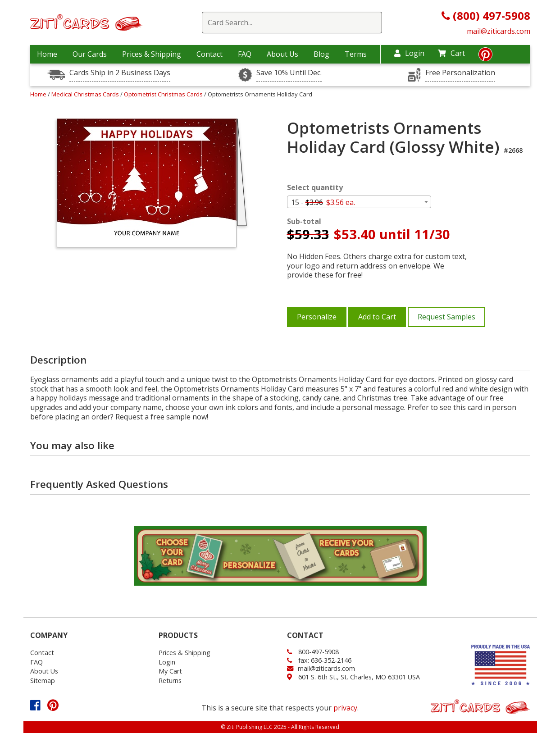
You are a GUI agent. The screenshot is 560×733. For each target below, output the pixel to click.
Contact (209, 54)
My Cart (170, 671)
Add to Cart (377, 317)
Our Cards (90, 54)
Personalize (317, 317)
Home (47, 54)
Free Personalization (460, 73)
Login (409, 53)
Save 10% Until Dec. (289, 73)
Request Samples (446, 317)
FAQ (245, 54)
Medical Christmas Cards (86, 94)
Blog (321, 54)
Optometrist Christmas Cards (164, 94)
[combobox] (359, 202)
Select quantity (315, 188)
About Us (282, 54)
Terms (356, 54)
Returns (170, 681)
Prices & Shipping (152, 54)
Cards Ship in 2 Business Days (120, 73)
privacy (345, 708)
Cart (451, 53)
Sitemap (43, 681)
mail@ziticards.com (499, 31)
